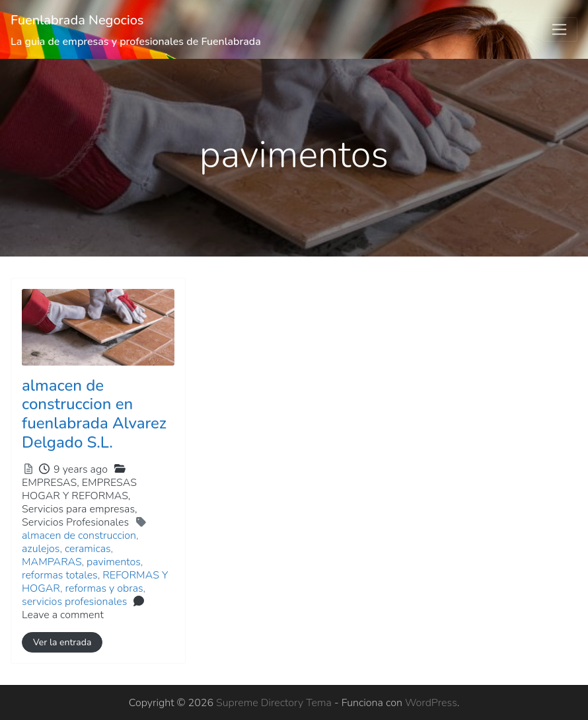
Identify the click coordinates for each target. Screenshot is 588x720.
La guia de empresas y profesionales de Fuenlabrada (136, 42)
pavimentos (114, 562)
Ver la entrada (62, 642)
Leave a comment (63, 615)
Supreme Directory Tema (275, 703)
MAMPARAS (52, 562)
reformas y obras (104, 588)
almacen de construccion (79, 536)
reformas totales (60, 575)
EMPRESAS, (80, 502)
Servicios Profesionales (75, 522)
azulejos (41, 549)
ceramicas (88, 549)
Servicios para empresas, (80, 516)
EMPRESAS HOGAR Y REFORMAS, (80, 502)
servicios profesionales (74, 602)
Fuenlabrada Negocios (77, 20)
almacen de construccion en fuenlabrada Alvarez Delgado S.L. (94, 414)
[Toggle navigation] (560, 30)
